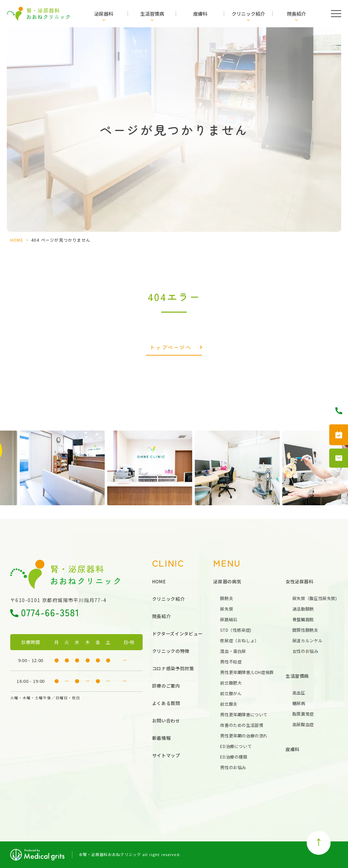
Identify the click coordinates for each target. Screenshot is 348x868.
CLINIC (168, 563)
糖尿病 (299, 703)
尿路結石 (229, 619)
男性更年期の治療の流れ (244, 736)
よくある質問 (166, 703)
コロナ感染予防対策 (173, 668)
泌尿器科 (104, 14)
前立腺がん (231, 693)
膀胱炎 (227, 598)
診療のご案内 (166, 686)
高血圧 (299, 693)
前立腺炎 (229, 704)
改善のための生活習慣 (242, 725)
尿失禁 (227, 609)
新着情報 (162, 738)
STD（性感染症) (236, 630)
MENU (227, 563)
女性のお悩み (305, 651)
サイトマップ (166, 755)
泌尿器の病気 (227, 581)
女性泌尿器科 (300, 581)
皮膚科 (200, 14)
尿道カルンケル (307, 641)
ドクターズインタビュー (177, 634)
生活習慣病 (152, 14)
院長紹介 (296, 14)
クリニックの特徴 (171, 651)
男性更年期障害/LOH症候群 (247, 672)
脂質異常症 (303, 714)
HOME (17, 240)
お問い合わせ (166, 721)
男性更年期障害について (244, 715)
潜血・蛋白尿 (233, 651)
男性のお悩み (233, 767)
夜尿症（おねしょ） (240, 641)
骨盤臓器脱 (303, 619)
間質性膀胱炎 (305, 630)
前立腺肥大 (231, 683)
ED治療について (236, 746)
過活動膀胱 (303, 609)
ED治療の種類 (234, 757)
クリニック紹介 (248, 14)
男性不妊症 (231, 662)
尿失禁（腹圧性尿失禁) (315, 598)
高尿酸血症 (303, 724)
